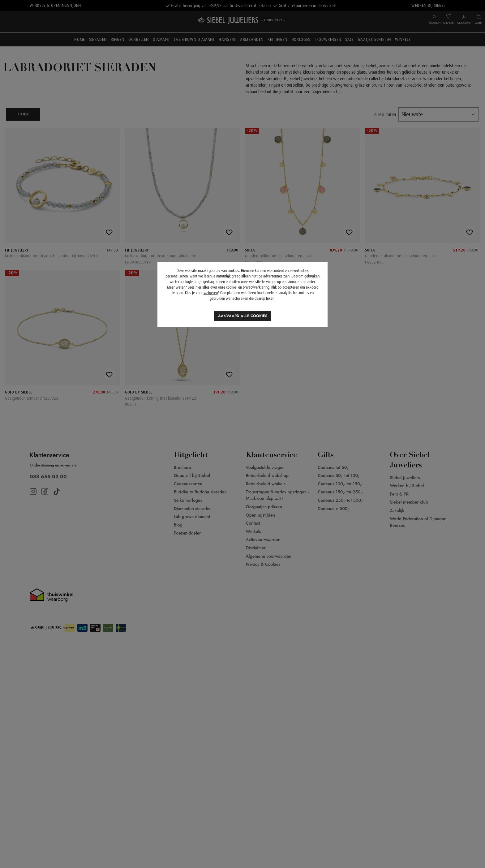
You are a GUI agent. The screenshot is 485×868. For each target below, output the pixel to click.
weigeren (211, 293)
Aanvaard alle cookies (243, 316)
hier (198, 287)
